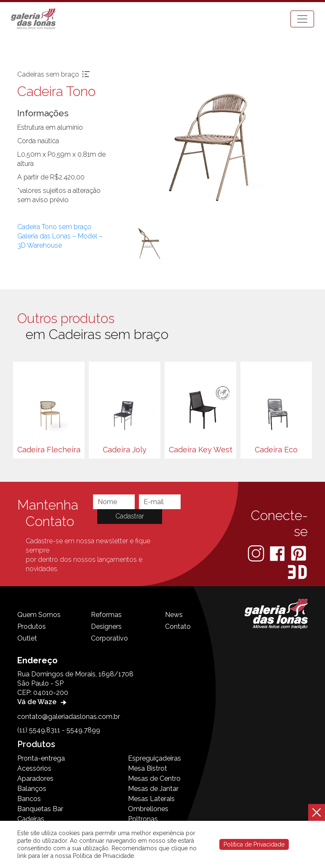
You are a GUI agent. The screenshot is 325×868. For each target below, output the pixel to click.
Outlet (27, 638)
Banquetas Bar (40, 809)
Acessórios (34, 768)
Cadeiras (31, 819)
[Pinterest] (298, 553)
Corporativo (109, 638)
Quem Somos (39, 615)
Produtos (32, 626)
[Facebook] (278, 553)
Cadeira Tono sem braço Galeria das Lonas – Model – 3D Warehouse (60, 236)
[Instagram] (257, 553)
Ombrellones (148, 809)
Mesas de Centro (154, 779)
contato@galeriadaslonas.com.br (69, 717)
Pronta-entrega (41, 758)
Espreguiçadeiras (155, 758)
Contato (178, 626)
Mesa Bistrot (148, 768)
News (174, 615)
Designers (106, 626)
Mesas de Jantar (153, 789)
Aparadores (35, 779)
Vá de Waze (43, 702)
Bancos (29, 799)
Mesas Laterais (151, 799)
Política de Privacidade (254, 844)
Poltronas (143, 819)
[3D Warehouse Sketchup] (297, 572)
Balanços (32, 789)
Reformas (106, 615)
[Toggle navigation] (302, 19)
